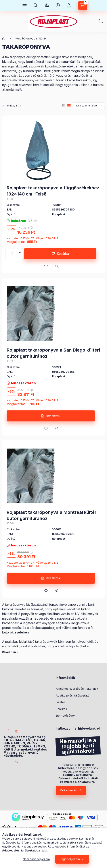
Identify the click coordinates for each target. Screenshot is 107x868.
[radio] (64, 106)
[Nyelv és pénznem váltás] (58, 6)
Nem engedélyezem (36, 859)
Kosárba (63, 254)
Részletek (53, 416)
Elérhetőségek (66, 715)
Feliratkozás (69, 790)
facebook (8, 731)
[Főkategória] (4, 39)
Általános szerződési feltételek (77, 689)
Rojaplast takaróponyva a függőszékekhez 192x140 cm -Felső (53, 191)
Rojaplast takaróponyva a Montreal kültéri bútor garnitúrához (52, 515)
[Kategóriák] (25, 6)
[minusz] (20, 256)
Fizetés (61, 702)
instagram (17, 731)
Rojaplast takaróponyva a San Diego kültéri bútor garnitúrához (53, 353)
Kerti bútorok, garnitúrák (31, 38)
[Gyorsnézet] (57, 266)
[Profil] (69, 6)
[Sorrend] (89, 106)
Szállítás (61, 709)
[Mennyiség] (12, 254)
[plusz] (20, 251)
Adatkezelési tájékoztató (73, 695)
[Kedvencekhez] (46, 266)
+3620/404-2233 (101, 22)
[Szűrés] (47, 6)
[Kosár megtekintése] (83, 6)
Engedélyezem (70, 859)
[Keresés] (36, 6)
